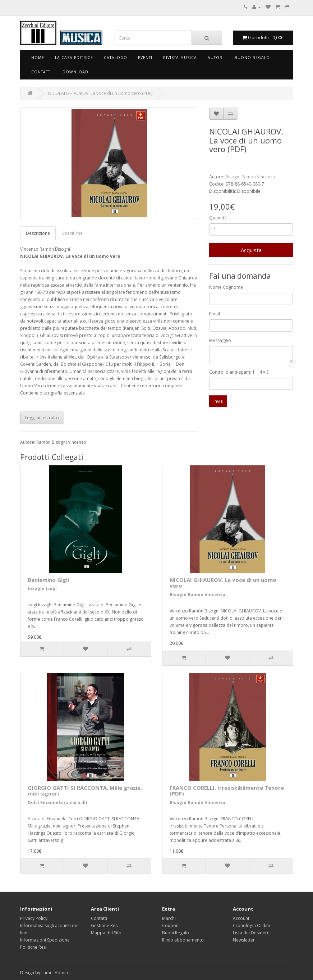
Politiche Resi (33, 947)
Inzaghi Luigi (42, 589)
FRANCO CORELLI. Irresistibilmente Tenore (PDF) (227, 791)
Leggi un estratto (42, 418)
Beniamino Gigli (48, 580)
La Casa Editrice (74, 58)
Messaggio (220, 340)
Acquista (251, 250)
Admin (61, 973)
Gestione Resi (105, 926)
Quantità (218, 218)
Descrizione (38, 233)
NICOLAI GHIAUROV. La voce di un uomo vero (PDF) (100, 93)
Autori (216, 58)
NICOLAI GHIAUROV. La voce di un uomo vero (223, 583)
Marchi (169, 918)
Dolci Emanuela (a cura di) (57, 803)
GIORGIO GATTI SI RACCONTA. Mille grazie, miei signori (85, 791)
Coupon (170, 926)
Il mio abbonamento (183, 940)
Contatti (42, 72)
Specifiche (72, 233)
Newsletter (244, 940)
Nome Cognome (226, 287)
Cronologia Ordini (251, 926)
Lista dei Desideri (250, 933)
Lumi (46, 973)
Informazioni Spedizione (45, 940)
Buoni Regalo (176, 933)
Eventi (145, 58)
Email (215, 314)
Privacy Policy (34, 918)
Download (75, 72)
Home (38, 58)
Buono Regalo (252, 58)
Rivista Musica (180, 58)
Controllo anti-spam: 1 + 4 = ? (239, 372)
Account (241, 918)
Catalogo (116, 58)
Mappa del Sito (106, 933)
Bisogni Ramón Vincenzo (250, 177)
